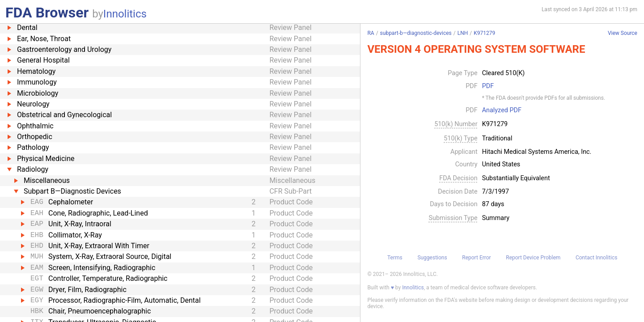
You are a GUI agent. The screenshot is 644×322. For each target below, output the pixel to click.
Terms (395, 258)
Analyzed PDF (502, 110)
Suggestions (432, 258)
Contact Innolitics (596, 258)
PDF (488, 86)
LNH (463, 33)
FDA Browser (47, 13)
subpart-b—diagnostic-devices (416, 33)
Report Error (476, 258)
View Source (623, 33)
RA (371, 33)
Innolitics (125, 14)
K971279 (484, 33)
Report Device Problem (533, 258)
